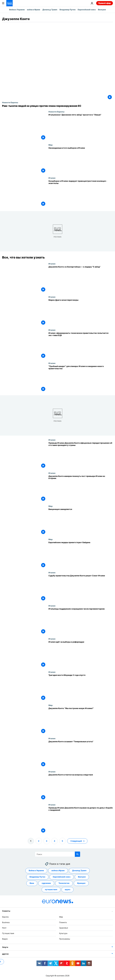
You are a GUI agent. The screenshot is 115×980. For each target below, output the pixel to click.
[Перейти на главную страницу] (9, 3)
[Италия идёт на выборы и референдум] (81, 654)
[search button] (77, 854)
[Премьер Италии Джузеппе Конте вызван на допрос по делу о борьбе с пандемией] (81, 820)
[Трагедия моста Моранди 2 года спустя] (81, 688)
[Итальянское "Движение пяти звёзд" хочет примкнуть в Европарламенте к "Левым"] (81, 127)
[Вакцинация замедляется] (81, 522)
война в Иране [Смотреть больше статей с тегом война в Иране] (58, 871)
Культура (63, 933)
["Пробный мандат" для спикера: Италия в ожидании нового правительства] (81, 379)
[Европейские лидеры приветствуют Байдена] (81, 555)
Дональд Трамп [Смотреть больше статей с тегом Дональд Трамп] (79, 871)
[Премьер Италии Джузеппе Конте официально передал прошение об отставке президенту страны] (81, 455)
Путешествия (8, 933)
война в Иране (34, 10)
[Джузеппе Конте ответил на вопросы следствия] (81, 787)
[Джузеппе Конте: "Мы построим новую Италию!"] (81, 721)
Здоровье (64, 928)
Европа (5, 917)
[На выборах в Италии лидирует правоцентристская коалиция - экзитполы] (81, 193)
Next (4, 928)
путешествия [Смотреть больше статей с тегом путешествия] (51, 890)
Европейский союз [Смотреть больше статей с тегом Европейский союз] (62, 877)
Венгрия (102, 10)
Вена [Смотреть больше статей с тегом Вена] (32, 883)
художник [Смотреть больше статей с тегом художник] (46, 883)
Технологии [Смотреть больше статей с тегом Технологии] (64, 883)
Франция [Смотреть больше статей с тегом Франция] (81, 883)
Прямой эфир (105, 3)
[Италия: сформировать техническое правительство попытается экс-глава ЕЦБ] (81, 345)
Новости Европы (10, 102)
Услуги (5, 947)
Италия (52, 178)
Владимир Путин (68, 10)
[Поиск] (57, 854)
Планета (63, 922)
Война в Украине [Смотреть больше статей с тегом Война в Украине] (36, 871)
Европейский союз (87, 10)
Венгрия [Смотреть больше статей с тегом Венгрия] (82, 877)
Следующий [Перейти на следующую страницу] (76, 841)
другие (5, 954)
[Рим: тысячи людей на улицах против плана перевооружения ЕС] (57, 106)
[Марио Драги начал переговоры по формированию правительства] (81, 312)
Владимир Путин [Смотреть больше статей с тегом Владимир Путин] (37, 877)
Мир (51, 145)
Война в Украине (17, 10)
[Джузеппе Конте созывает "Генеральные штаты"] (81, 754)
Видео (5, 939)
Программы (65, 939)
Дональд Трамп (50, 10)
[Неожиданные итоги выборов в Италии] (81, 160)
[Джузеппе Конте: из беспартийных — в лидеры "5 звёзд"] (81, 279)
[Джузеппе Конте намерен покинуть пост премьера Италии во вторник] (81, 489)
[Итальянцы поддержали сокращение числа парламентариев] (81, 621)
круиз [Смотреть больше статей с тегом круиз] (68, 890)
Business (6, 922)
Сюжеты (6, 911)
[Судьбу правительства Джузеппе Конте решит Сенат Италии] (81, 588)
